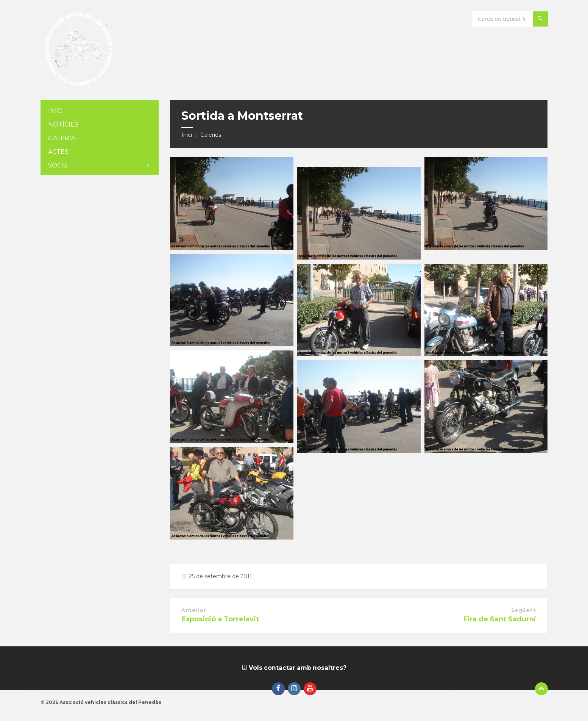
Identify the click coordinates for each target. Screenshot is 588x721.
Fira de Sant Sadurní (500, 619)
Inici (187, 135)
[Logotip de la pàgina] (78, 85)
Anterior (194, 610)
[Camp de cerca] (510, 19)
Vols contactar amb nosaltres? (294, 668)
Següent (524, 610)
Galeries (211, 135)
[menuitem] (100, 111)
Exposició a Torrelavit (220, 619)
